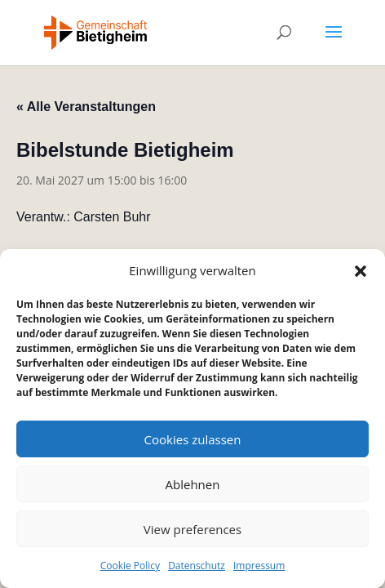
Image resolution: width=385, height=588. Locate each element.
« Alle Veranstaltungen (86, 107)
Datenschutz (197, 566)
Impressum (259, 566)
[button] (361, 271)
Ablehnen (193, 484)
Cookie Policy (130, 566)
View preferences (192, 529)
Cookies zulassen (193, 439)
